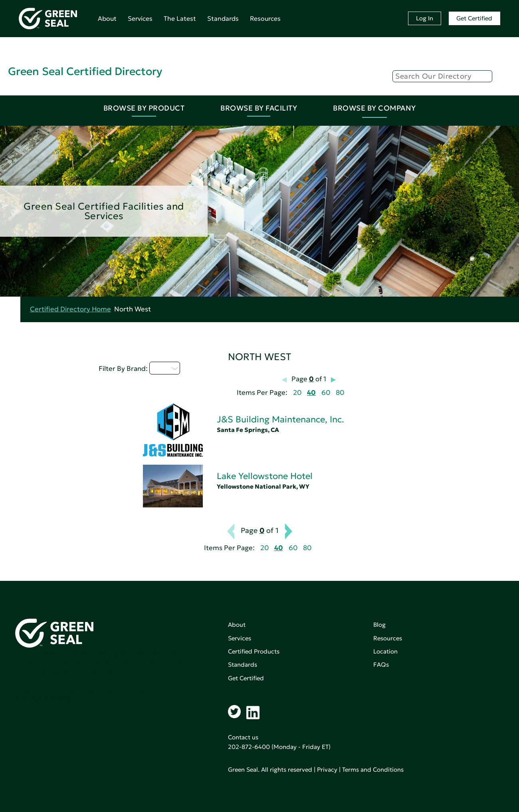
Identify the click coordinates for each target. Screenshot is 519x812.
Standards (223, 18)
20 (297, 393)
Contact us (243, 737)
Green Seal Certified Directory (85, 71)
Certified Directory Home (70, 309)
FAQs (381, 664)
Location (385, 651)
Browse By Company (374, 108)
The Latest (180, 18)
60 (326, 393)
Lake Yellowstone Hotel (265, 476)
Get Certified (474, 18)
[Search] (442, 76)
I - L (165, 368)
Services (140, 18)
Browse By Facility (259, 108)
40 (311, 393)
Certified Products (254, 651)
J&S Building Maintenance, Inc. (280, 419)
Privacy (327, 769)
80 (340, 393)
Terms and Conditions (373, 769)
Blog (379, 625)
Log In (425, 18)
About (107, 18)
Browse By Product (144, 108)
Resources (265, 18)
